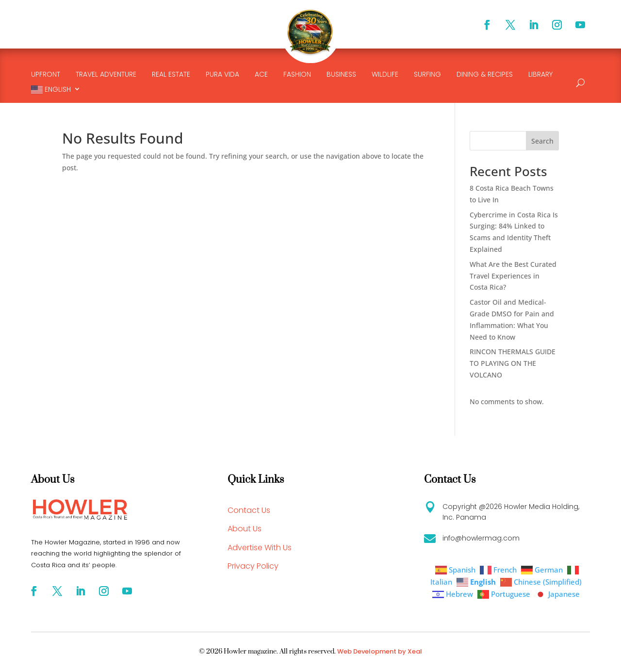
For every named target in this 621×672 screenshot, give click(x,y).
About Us (245, 529)
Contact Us (249, 510)
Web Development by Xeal (380, 651)
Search (542, 141)
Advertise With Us (260, 548)
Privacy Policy (253, 566)
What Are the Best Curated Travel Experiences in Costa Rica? (513, 276)
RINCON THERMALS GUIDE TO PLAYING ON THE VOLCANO (513, 363)
